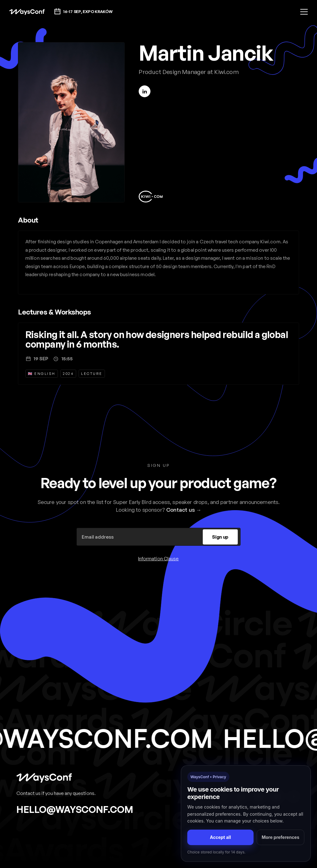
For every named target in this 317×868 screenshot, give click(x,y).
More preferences (280, 837)
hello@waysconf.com (75, 809)
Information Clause (158, 559)
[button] (304, 12)
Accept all (220, 837)
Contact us (180, 510)
